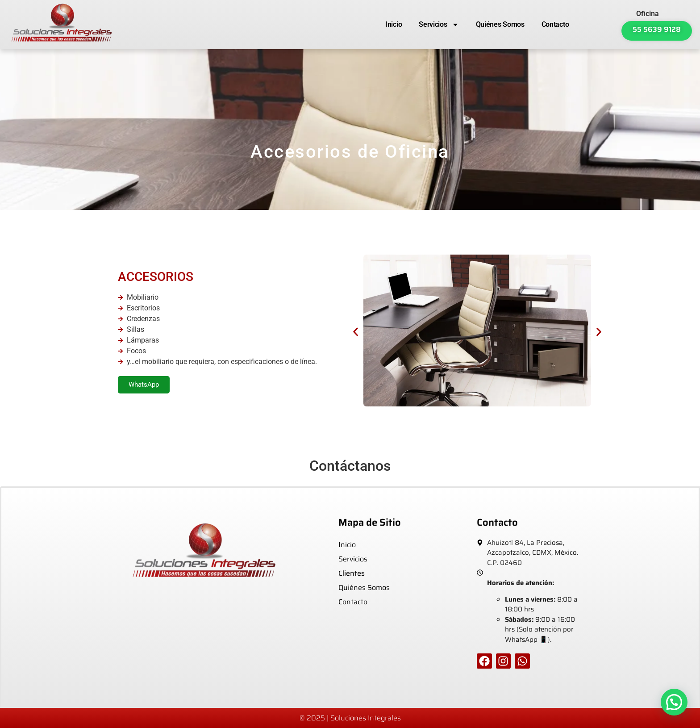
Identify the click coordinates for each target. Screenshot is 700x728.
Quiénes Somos (500, 24)
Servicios (439, 25)
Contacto (555, 24)
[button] (356, 332)
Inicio (394, 24)
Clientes (352, 573)
